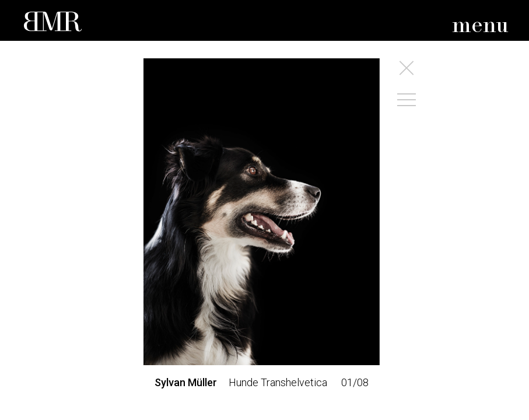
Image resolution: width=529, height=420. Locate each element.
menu (480, 26)
